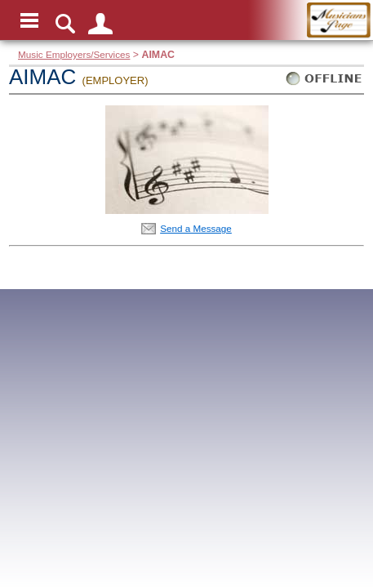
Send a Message (196, 228)
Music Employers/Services (74, 54)
